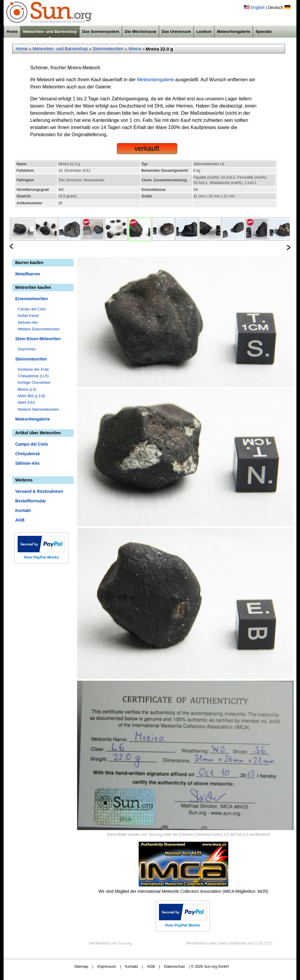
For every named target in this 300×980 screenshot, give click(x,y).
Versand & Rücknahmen (39, 491)
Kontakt (23, 510)
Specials (264, 32)
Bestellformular (31, 501)
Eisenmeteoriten (32, 299)
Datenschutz (175, 966)
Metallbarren (28, 274)
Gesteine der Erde (33, 369)
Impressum (107, 966)
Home (12, 32)
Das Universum (176, 32)
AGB (20, 520)
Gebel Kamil (28, 316)
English (258, 7)
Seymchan (27, 349)
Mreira (135, 49)
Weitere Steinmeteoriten (38, 409)
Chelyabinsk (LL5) (33, 376)
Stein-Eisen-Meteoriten (38, 339)
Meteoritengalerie (234, 32)
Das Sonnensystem (101, 32)
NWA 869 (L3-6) (31, 396)
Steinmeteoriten (108, 49)
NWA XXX (26, 402)
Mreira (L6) (27, 389)
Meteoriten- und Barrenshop (50, 32)
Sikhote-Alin (28, 322)
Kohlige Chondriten (34, 382)
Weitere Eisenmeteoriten (39, 329)
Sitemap (81, 966)
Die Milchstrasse (140, 32)
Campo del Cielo (32, 309)
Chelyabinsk (27, 454)
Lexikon (204, 32)
